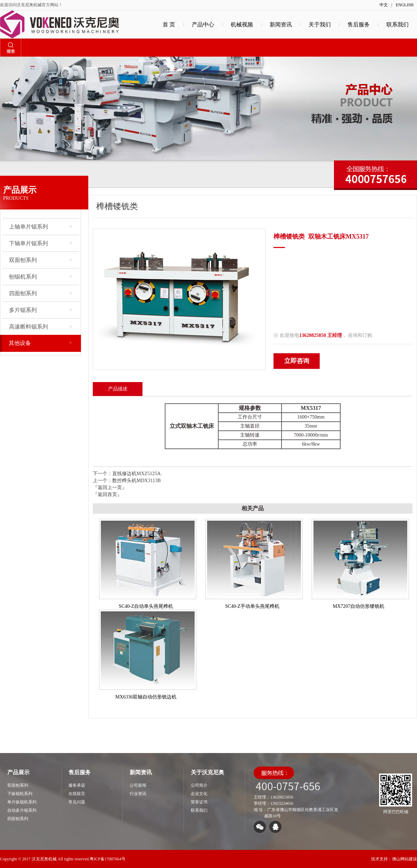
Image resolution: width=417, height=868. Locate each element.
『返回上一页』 (110, 487)
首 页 (169, 24)
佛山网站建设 (404, 859)
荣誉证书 (199, 802)
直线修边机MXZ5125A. (137, 474)
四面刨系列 (41, 293)
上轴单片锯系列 (41, 227)
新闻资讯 (281, 24)
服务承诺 (77, 785)
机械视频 (242, 24)
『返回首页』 (107, 494)
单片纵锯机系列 (22, 802)
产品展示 (18, 772)
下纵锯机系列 (20, 794)
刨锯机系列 (41, 277)
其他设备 (40, 343)
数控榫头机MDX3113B (137, 481)
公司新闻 (138, 785)
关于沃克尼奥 (207, 772)
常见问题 (77, 802)
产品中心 (203, 24)
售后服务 (359, 24)
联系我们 (398, 24)
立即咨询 (297, 361)
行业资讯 (138, 794)
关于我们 (320, 24)
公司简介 (199, 785)
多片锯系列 (41, 310)
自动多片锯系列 (22, 810)
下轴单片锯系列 (41, 243)
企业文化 (199, 794)
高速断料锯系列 (41, 327)
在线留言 (77, 794)
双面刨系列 (41, 260)
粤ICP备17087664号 (108, 859)
